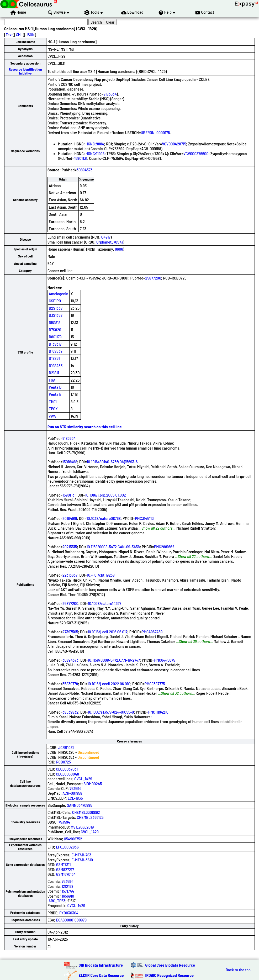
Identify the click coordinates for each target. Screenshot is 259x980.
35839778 (70, 684)
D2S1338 (56, 308)
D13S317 (55, 344)
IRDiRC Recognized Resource (170, 975)
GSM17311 (64, 864)
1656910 (68, 896)
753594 (75, 788)
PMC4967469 (152, 632)
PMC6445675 (165, 660)
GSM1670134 (66, 874)
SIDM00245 (93, 784)
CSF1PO (55, 301)
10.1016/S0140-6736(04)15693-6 (112, 462)
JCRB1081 (66, 747)
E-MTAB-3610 (82, 860)
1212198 (68, 886)
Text (9, 35)
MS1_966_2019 (82, 827)
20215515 (70, 547)
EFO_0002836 (67, 847)
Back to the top (238, 970)
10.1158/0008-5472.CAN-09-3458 (113, 547)
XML (19, 35)
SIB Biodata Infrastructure (101, 965)
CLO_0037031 (67, 769)
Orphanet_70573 (110, 242)
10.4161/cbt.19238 (101, 575)
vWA (52, 416)
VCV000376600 (196, 153)
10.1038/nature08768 (104, 518)
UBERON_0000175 (155, 132)
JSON (30, 35)
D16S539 (56, 351)
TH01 (53, 401)
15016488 (70, 462)
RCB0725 (64, 762)
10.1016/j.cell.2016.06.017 (108, 632)
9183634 (110, 94)
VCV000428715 (174, 144)
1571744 (68, 891)
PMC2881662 (164, 547)
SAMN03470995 (80, 805)
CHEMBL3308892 (86, 812)
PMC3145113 (144, 518)
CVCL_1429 (83, 779)
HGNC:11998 (95, 153)
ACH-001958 (72, 793)
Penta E (55, 394)
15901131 (81, 158)
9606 (119, 249)
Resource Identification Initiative (25, 71)
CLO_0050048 (67, 774)
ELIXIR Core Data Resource (101, 975)
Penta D (55, 387)
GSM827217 (65, 869)
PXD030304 (69, 913)
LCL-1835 (75, 798)
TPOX (53, 409)
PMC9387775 (155, 684)
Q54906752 (73, 839)
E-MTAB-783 (81, 855)
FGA (52, 380)
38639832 (70, 712)
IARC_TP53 (56, 901)
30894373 (85, 170)
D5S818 (55, 322)
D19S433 (56, 365)
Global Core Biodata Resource (170, 965)
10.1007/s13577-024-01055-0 (111, 712)
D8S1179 (55, 337)
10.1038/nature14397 (105, 603)
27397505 (70, 632)
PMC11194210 (158, 712)
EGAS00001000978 (71, 920)
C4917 (106, 237)
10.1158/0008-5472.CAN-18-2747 (114, 660)
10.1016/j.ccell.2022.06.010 (109, 684)
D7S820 (55, 330)
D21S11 (54, 373)
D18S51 (54, 358)
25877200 (153, 278)
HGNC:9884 (95, 144)
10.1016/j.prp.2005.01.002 (105, 495)
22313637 (70, 575)
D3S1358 (56, 315)
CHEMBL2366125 (90, 817)
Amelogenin (59, 294)
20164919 (70, 518)
